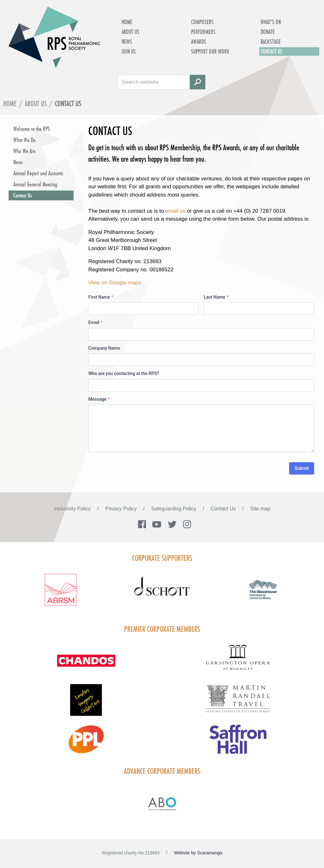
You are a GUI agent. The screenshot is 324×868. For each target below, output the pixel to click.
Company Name (104, 348)
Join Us (129, 51)
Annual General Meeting (35, 184)
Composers (202, 22)
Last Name (216, 297)
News (127, 42)
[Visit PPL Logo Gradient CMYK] (86, 743)
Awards (199, 42)
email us (176, 211)
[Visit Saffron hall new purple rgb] (238, 743)
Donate (268, 32)
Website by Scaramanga (198, 853)
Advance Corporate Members (162, 771)
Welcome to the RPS (32, 129)
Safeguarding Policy (174, 509)
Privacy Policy (122, 509)
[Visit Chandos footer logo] (86, 664)
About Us (130, 32)
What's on (271, 22)
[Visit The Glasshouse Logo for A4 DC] (263, 593)
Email (95, 322)
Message (99, 399)
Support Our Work (210, 51)
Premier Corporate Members (162, 629)
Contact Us (271, 51)
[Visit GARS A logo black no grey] (238, 661)
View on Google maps (115, 283)
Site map (260, 509)
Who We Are (24, 151)
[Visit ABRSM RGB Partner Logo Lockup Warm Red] (61, 593)
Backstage (271, 42)
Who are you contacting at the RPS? (124, 373)
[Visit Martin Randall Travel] (238, 702)
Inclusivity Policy (73, 509)
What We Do (24, 140)
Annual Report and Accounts (38, 173)
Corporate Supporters (162, 558)
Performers (203, 32)
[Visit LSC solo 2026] (86, 704)
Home (127, 22)
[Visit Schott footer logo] (162, 593)
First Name (101, 297)
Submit (302, 468)
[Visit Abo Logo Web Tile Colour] (162, 803)
